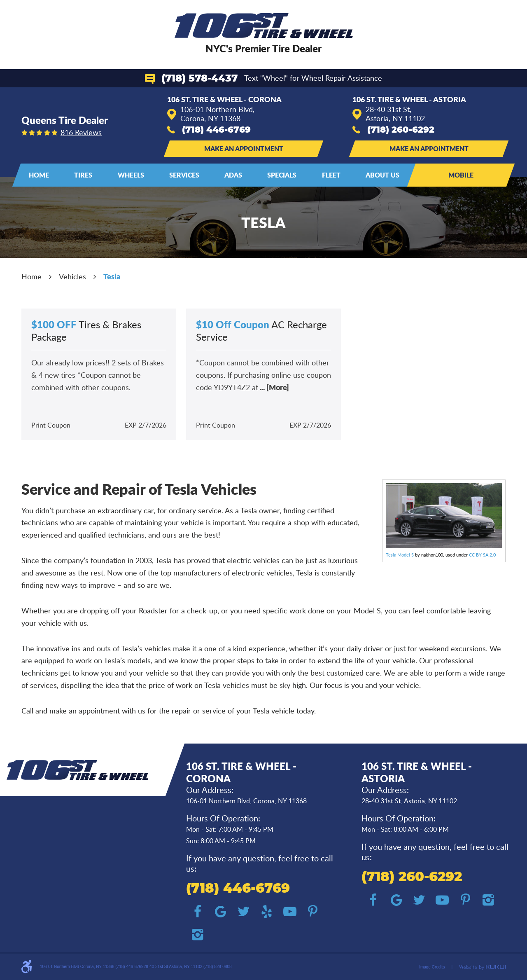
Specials (282, 175)
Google (221, 912)
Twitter (244, 912)
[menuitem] (39, 175)
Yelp (267, 912)
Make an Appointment (244, 149)
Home (39, 175)
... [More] (274, 387)
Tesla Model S (400, 555)
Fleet (331, 175)
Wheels (131, 175)
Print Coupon (51, 425)
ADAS (233, 175)
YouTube (290, 912)
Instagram (198, 935)
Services (184, 175)
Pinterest (313, 912)
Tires (83, 175)
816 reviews (81, 132)
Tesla (112, 276)
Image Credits (432, 967)
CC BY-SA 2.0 (482, 555)
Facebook (198, 912)
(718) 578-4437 (199, 79)
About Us (382, 175)
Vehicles (72, 276)
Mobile (461, 175)
